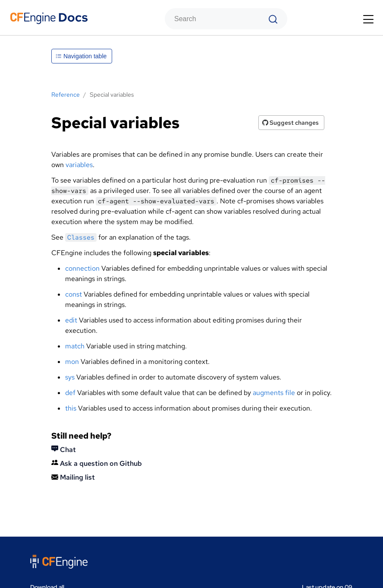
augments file (274, 393)
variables (79, 165)
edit (71, 320)
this (71, 408)
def (70, 393)
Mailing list (73, 477)
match (75, 346)
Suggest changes (290, 123)
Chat (64, 450)
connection (82, 268)
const (74, 294)
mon (72, 362)
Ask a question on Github (97, 463)
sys (70, 377)
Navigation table (81, 56)
